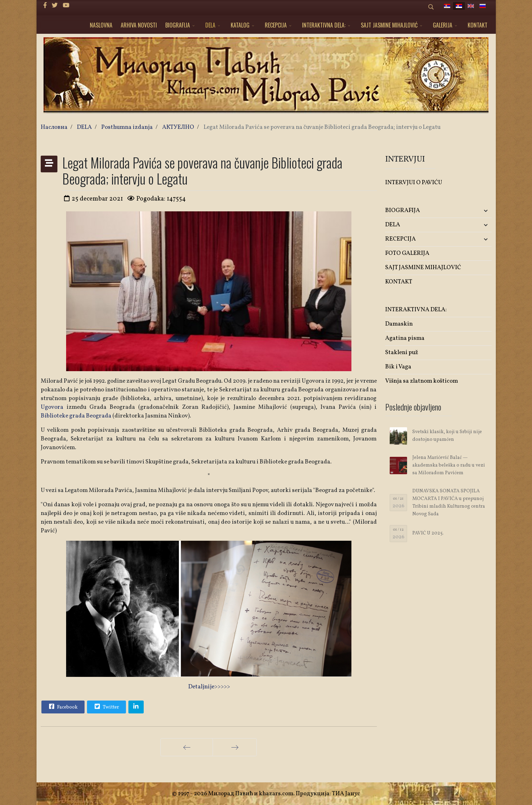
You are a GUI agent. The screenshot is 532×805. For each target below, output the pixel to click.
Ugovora (52, 407)
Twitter (106, 706)
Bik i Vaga (398, 367)
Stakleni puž (402, 353)
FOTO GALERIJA (407, 253)
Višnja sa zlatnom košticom (422, 381)
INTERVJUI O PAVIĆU (414, 183)
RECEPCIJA (276, 25)
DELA (210, 25)
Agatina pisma (405, 338)
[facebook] (45, 6)
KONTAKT (478, 25)
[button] (474, 211)
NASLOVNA (101, 25)
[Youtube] (66, 6)
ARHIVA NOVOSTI (139, 25)
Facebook (63, 706)
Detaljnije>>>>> (209, 687)
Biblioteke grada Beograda (76, 416)
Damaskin (399, 324)
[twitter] (55, 6)
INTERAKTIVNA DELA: (324, 25)
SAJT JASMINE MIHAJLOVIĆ (389, 25)
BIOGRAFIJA (178, 25)
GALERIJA (443, 25)
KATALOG (240, 25)
